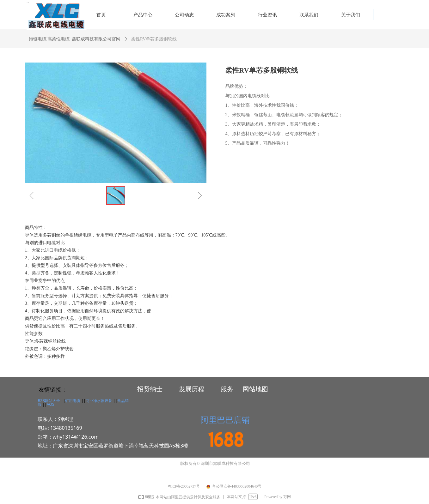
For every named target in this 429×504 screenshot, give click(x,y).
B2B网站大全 (49, 401)
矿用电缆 (73, 401)
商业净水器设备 (99, 401)
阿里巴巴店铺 (225, 420)
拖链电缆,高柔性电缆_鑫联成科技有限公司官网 (75, 39)
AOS (50, 404)
